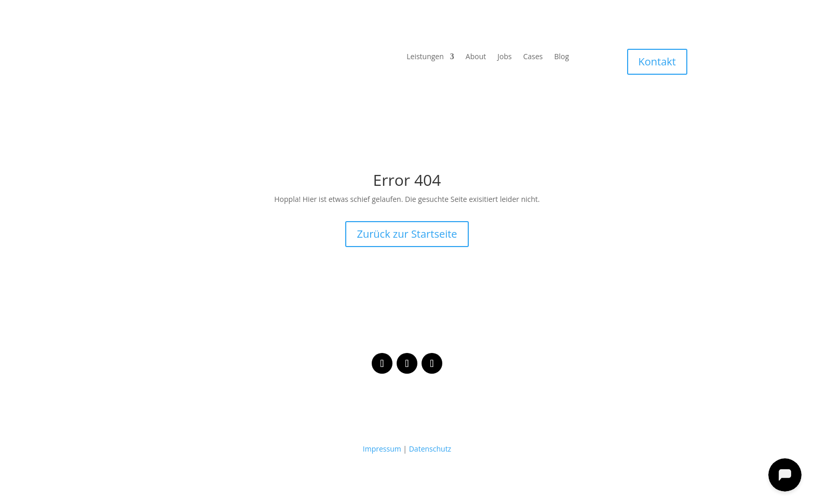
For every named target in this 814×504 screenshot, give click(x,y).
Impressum (382, 449)
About (476, 57)
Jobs (504, 57)
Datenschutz (430, 449)
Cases (533, 57)
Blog (561, 57)
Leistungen (425, 57)
